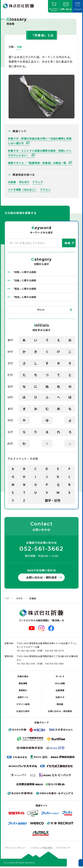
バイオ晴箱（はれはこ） (23, 190)
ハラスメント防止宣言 (41, 848)
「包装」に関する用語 (24, 280)
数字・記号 (53, 500)
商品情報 (23, 683)
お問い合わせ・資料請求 (42, 577)
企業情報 (60, 690)
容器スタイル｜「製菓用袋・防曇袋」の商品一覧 (38, 163)
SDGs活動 (60, 683)
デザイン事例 (23, 704)
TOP (7, 598)
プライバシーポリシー (15, 848)
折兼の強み (23, 676)
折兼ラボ (60, 697)
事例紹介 (23, 690)
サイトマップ (63, 848)
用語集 (19, 598)
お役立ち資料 (23, 711)
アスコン (45, 190)
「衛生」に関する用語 (24, 289)
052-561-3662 (41, 549)
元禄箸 (12, 182)
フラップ (38, 182)
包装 (19, 47)
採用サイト (23, 697)
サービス (60, 676)
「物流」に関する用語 (24, 297)
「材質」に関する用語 (24, 272)
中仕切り (24, 182)
